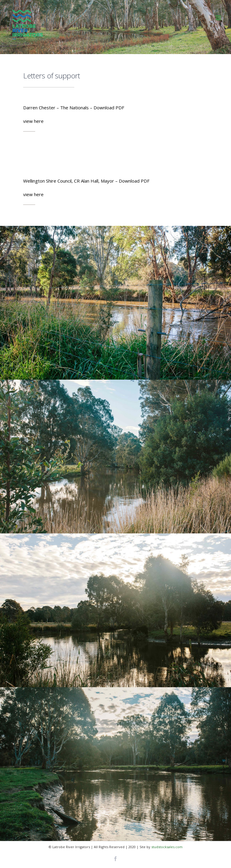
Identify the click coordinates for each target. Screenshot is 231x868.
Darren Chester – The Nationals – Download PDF (74, 108)
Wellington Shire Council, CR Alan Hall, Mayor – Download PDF (86, 181)
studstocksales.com (167, 847)
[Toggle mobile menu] (219, 18)
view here (33, 121)
